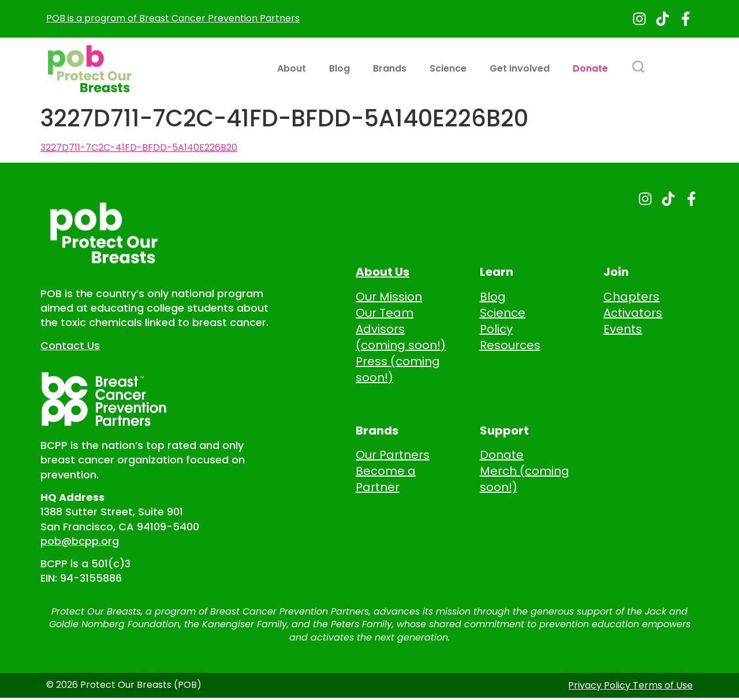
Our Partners (393, 455)
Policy (496, 329)
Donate (590, 68)
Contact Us (70, 345)
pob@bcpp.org (80, 541)
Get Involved (520, 68)
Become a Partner (386, 479)
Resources (510, 345)
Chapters (631, 297)
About (292, 68)
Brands (390, 68)
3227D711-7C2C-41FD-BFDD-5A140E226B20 (139, 148)
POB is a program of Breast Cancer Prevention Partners (173, 18)
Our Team (385, 313)
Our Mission (389, 297)
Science (448, 68)
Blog (339, 68)
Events (623, 329)
